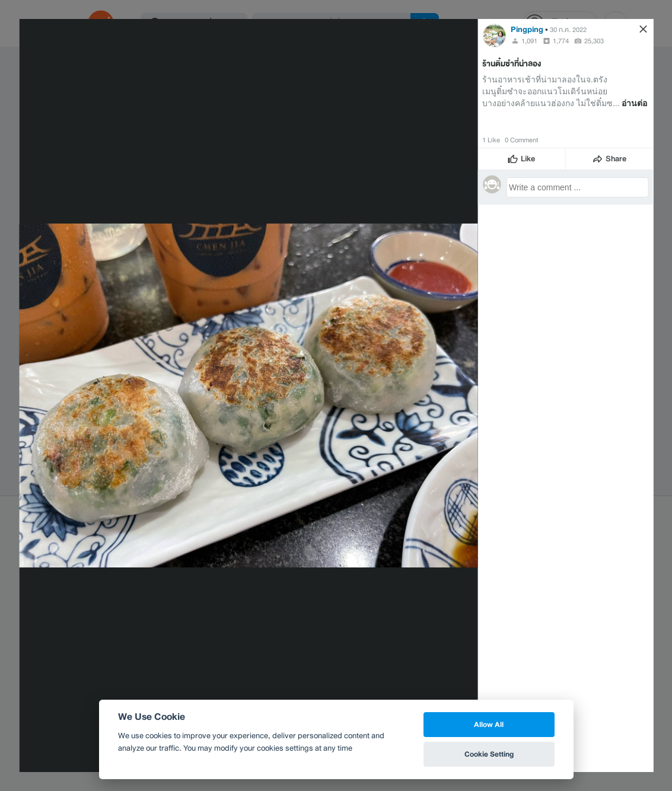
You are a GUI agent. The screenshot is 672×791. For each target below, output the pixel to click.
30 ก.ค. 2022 (568, 30)
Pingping (527, 29)
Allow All (489, 724)
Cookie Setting (489, 754)
